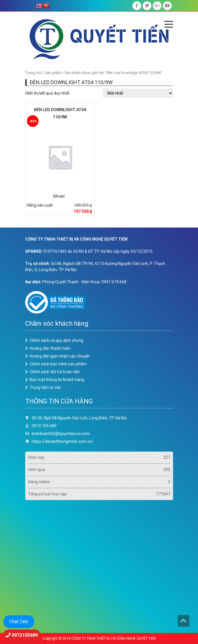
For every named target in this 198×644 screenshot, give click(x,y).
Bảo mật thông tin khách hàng (57, 380)
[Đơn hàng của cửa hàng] (138, 93)
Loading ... (99, 564)
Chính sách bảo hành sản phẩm (58, 364)
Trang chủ (33, 73)
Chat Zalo (19, 622)
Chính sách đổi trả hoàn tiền (55, 372)
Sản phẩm (53, 73)
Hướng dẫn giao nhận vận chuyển (60, 356)
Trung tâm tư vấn (45, 387)
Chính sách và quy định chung (56, 340)
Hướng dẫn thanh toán (50, 348)
